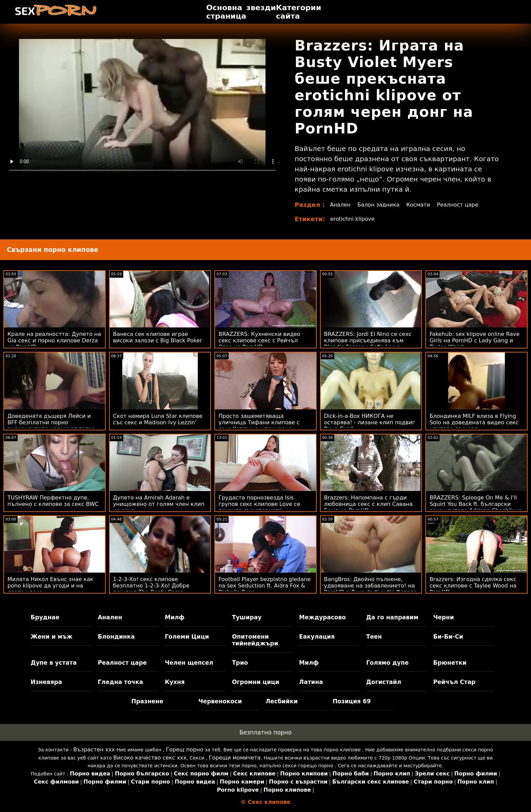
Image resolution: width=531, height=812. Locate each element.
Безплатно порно (265, 732)
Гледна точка (121, 682)
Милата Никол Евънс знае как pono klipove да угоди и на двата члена (50, 586)
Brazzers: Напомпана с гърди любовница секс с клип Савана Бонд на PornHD (368, 504)
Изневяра (47, 682)
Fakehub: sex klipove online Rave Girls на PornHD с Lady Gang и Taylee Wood (474, 340)
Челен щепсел (189, 663)
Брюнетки (450, 663)
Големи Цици (187, 637)
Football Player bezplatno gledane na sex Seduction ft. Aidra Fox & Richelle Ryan (264, 586)
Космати (419, 205)
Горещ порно (185, 750)
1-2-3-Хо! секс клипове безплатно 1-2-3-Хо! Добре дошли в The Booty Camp (151, 586)
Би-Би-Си (448, 637)
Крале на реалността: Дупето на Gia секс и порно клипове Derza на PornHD (54, 340)
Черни (443, 617)
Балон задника (379, 205)
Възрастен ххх (94, 750)
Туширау (247, 617)
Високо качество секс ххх (150, 758)
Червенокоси (220, 701)
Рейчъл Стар (454, 682)
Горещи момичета (235, 758)
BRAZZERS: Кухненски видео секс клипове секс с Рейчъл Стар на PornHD (259, 340)
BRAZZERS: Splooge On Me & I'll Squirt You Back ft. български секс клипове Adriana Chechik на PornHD (476, 507)
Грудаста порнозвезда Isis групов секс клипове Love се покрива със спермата (259, 504)
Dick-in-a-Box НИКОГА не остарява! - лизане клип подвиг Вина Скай (370, 422)
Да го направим (392, 617)
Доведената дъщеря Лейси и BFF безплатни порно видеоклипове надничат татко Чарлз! (51, 426)
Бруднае (45, 617)
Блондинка (116, 637)
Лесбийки (282, 701)
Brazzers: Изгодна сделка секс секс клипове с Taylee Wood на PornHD (473, 586)
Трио (240, 663)
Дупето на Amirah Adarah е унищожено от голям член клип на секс (159, 504)
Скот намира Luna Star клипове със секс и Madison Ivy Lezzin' (158, 419)
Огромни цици (256, 682)
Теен (374, 637)
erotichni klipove (353, 219)
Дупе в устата (54, 663)
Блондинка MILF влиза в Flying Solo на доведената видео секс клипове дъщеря (474, 422)
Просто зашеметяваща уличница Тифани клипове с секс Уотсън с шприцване (259, 422)
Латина (311, 682)
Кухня (175, 682)
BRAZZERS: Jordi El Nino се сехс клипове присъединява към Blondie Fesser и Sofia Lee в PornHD (368, 344)
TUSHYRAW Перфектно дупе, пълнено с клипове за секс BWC (53, 501)
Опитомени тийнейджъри (255, 640)
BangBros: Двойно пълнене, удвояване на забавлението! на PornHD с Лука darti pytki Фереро (371, 586)
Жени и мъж (52, 637)
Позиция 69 (352, 701)
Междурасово (322, 617)
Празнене (147, 701)
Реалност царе (459, 205)
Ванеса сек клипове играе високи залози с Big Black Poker (158, 337)
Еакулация (317, 637)
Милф (175, 617)
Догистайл (384, 682)
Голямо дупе (387, 663)
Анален (340, 205)
